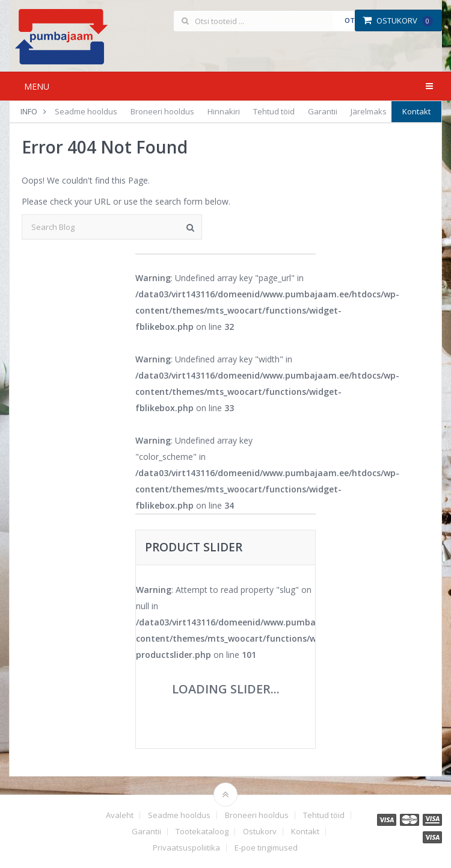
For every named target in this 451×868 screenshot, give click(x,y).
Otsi (353, 20)
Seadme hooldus (86, 111)
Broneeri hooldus (162, 111)
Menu (37, 86)
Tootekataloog (202, 832)
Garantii (323, 111)
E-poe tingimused (266, 848)
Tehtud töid (274, 111)
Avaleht (120, 815)
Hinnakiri (224, 111)
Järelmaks (369, 111)
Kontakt (416, 111)
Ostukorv (398, 20)
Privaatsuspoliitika (186, 848)
